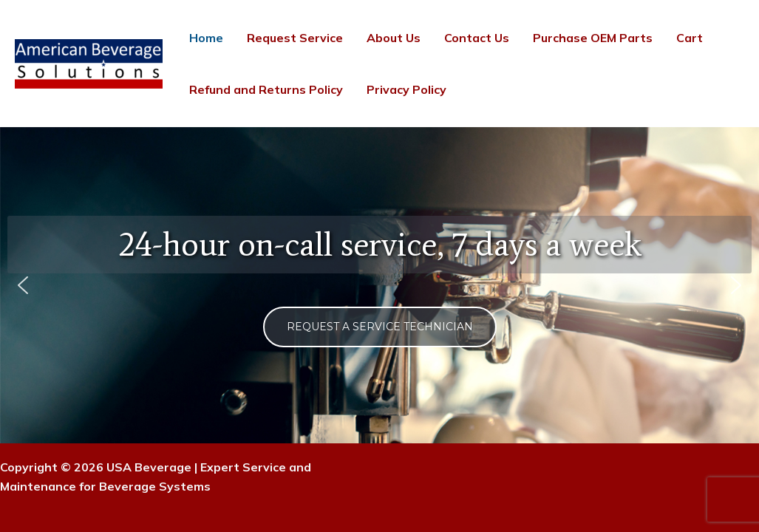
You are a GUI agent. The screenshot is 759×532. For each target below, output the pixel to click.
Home (206, 38)
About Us (394, 38)
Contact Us (477, 38)
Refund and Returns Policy (266, 89)
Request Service (295, 38)
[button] (23, 285)
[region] (379, 285)
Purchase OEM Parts (593, 38)
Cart (690, 38)
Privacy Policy (406, 89)
